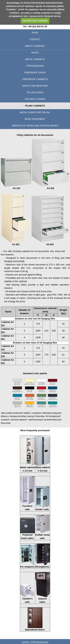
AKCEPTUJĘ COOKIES (35, 21)
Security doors (35, 99)
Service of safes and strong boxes (35, 126)
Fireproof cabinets (35, 79)
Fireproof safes (35, 73)
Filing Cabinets (35, 106)
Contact (35, 39)
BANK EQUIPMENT (35, 119)
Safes (35, 53)
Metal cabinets (35, 59)
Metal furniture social (35, 112)
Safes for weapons (35, 86)
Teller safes (35, 92)
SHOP (35, 33)
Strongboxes (35, 66)
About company (35, 46)
